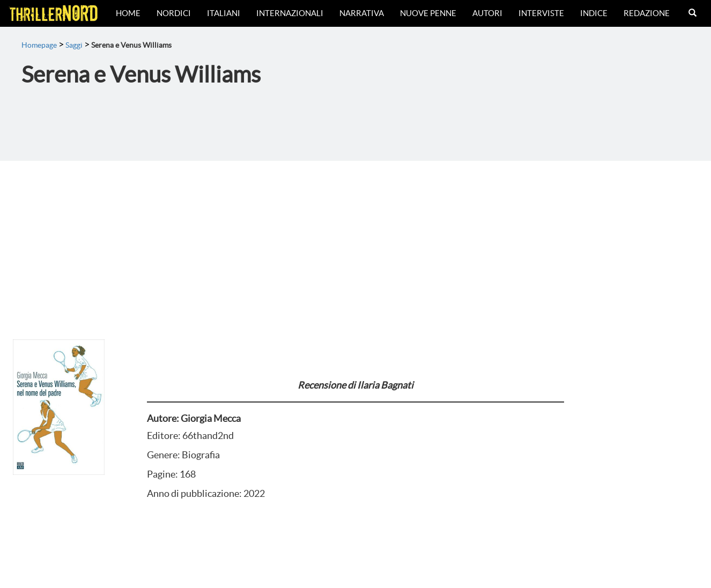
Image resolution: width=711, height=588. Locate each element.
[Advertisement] (355, 241)
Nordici (174, 13)
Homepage (39, 45)
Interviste (541, 13)
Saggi (74, 45)
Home (128, 13)
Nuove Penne (428, 13)
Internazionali (290, 13)
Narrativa (362, 13)
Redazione (647, 13)
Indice (594, 13)
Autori (487, 13)
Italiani (224, 13)
